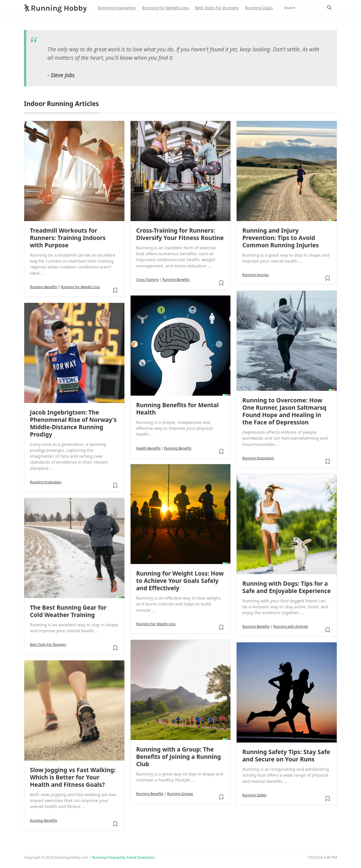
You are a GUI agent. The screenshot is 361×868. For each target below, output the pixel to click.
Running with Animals (291, 626)
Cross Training (148, 280)
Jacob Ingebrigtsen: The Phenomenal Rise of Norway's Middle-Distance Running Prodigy (73, 423)
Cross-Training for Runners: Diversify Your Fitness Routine (180, 234)
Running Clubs (259, 8)
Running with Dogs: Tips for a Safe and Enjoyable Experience (287, 587)
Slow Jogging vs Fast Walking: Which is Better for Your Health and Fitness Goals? (73, 777)
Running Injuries (255, 275)
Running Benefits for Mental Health (178, 409)
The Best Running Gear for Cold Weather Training (68, 611)
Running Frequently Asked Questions (123, 857)
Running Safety (254, 795)
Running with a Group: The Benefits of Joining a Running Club (179, 757)
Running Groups (180, 794)
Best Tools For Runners (217, 8)
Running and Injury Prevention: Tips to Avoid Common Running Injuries (280, 238)
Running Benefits (44, 287)
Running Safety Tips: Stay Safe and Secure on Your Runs (286, 755)
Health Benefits (148, 448)
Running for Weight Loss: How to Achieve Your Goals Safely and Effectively (180, 581)
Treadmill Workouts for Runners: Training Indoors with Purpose (68, 238)
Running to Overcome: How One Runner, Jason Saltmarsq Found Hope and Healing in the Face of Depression (284, 411)
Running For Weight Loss (156, 624)
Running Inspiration (117, 8)
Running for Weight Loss (165, 8)
